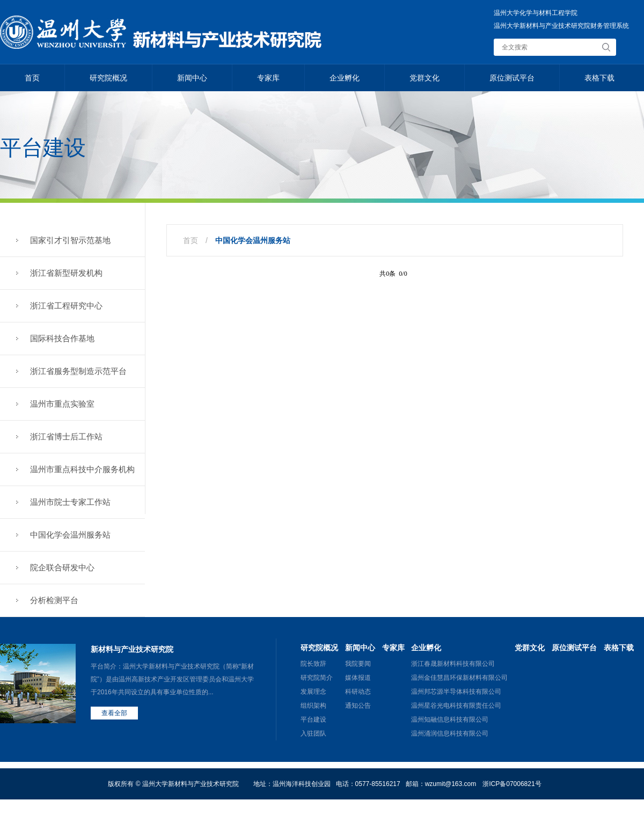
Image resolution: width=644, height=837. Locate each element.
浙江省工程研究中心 (66, 306)
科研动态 (358, 692)
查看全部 (114, 713)
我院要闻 (358, 664)
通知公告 (358, 706)
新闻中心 (192, 78)
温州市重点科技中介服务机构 (82, 469)
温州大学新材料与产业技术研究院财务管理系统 (561, 26)
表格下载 (599, 78)
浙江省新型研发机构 (66, 273)
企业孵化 (345, 78)
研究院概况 (108, 78)
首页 (32, 78)
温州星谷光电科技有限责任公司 (456, 706)
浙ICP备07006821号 (512, 784)
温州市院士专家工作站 (70, 502)
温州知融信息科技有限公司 (450, 719)
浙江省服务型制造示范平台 (78, 371)
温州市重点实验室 (62, 404)
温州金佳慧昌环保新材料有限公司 (459, 678)
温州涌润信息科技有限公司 (450, 733)
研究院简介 (317, 678)
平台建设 (313, 719)
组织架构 (313, 706)
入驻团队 (313, 733)
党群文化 (425, 78)
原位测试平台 (512, 78)
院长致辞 (313, 664)
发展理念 (313, 692)
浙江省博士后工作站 (66, 436)
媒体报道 (358, 678)
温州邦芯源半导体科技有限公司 (456, 692)
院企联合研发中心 (62, 567)
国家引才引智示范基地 (70, 240)
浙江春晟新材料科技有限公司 (453, 664)
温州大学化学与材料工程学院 (536, 13)
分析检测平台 (54, 600)
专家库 (268, 78)
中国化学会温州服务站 (70, 535)
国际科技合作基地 (62, 338)
